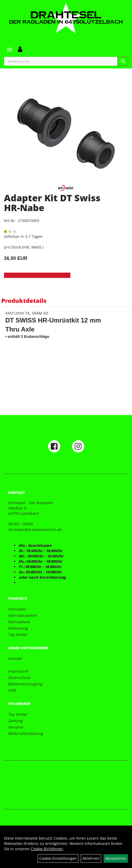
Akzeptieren (116, 858)
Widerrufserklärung (25, 733)
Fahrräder (17, 609)
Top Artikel (18, 634)
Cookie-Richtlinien (47, 849)
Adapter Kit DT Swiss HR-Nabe (52, 203)
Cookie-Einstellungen (58, 858)
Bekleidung (18, 628)
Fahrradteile (19, 622)
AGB (12, 690)
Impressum (18, 671)
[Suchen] (123, 61)
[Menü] (10, 50)
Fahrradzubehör (22, 615)
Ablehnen (91, 858)
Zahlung (15, 721)
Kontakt (15, 658)
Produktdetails (24, 300)
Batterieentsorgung (25, 684)
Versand (15, 727)
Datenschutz (19, 677)
